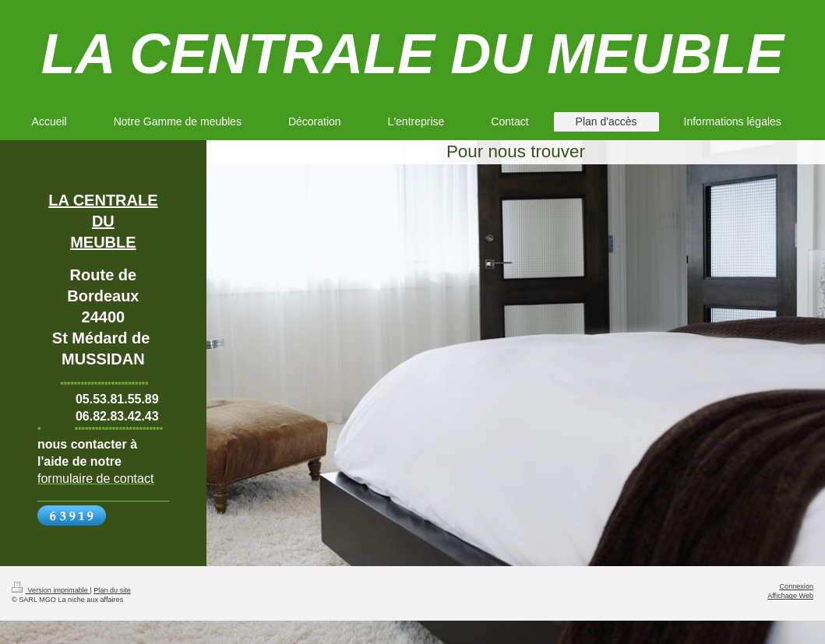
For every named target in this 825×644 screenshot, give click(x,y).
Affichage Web (790, 596)
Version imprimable (51, 590)
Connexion (797, 586)
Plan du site (112, 590)
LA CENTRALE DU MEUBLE (412, 54)
